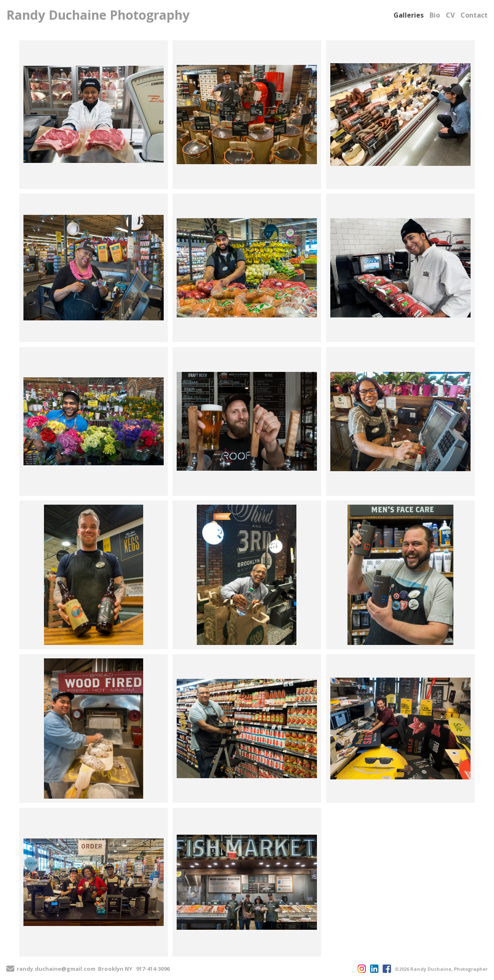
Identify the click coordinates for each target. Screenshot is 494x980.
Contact (474, 15)
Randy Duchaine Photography (98, 15)
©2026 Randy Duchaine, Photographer (441, 969)
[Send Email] (10, 970)
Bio (435, 15)
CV (450, 15)
